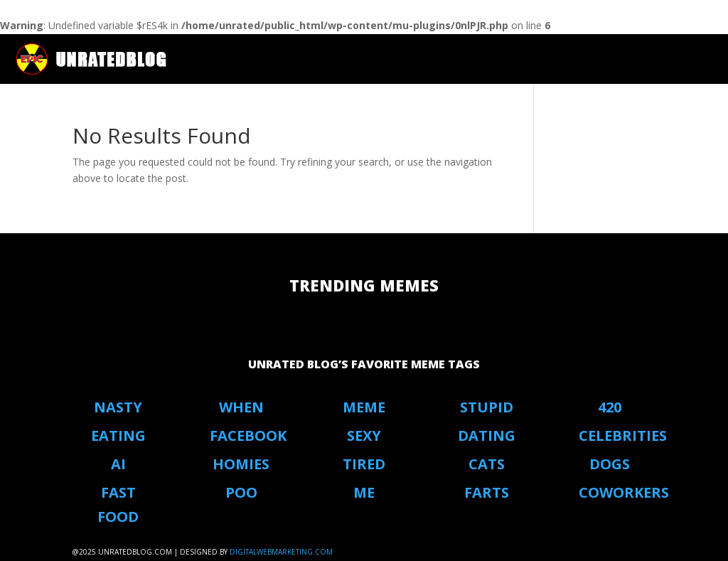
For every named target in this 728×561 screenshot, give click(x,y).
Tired (364, 464)
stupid (487, 407)
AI (118, 464)
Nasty (118, 407)
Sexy (364, 436)
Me (364, 492)
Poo (241, 492)
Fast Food (118, 504)
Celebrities (623, 436)
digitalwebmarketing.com (281, 552)
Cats (487, 464)
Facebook (248, 436)
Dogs (610, 464)
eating (118, 436)
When (241, 407)
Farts (487, 492)
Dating (487, 436)
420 (610, 407)
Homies (241, 464)
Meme (364, 407)
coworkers (624, 492)
